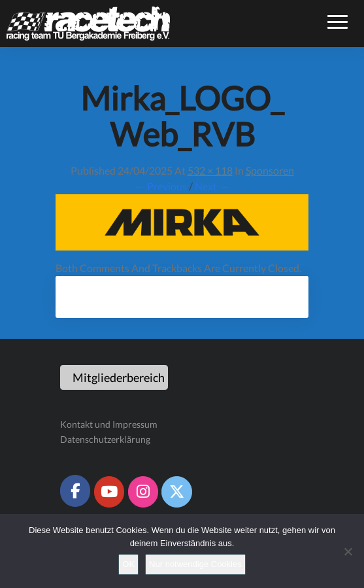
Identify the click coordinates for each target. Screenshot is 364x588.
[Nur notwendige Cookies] (348, 551)
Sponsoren (270, 170)
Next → (212, 186)
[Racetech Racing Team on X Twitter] (176, 492)
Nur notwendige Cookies (195, 564)
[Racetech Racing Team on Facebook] (75, 491)
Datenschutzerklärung (105, 439)
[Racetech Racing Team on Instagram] (143, 492)
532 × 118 (210, 170)
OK (128, 564)
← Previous (161, 186)
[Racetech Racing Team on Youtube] (109, 492)
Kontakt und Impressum (109, 424)
